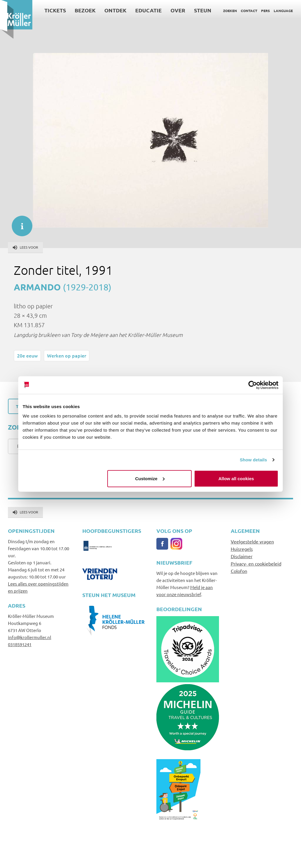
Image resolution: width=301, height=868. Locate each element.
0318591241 (20, 644)
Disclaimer (242, 556)
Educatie (148, 10)
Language (283, 11)
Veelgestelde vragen (252, 541)
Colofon (239, 571)
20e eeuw (27, 355)
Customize (150, 478)
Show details (254, 460)
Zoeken (230, 11)
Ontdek (115, 10)
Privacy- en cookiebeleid (256, 563)
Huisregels (242, 549)
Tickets (55, 10)
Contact (249, 11)
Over (178, 10)
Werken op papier (67, 355)
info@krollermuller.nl (30, 637)
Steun (203, 10)
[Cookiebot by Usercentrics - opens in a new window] (253, 385)
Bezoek (85, 10)
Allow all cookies (236, 478)
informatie (19, 223)
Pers (265, 11)
